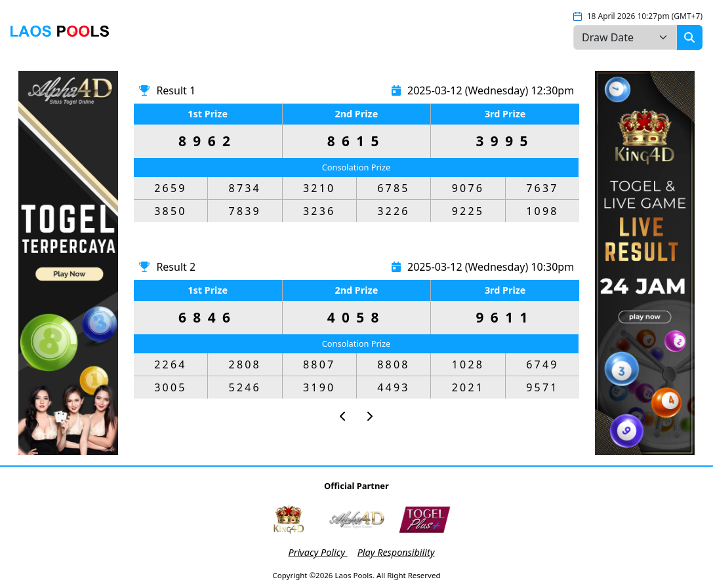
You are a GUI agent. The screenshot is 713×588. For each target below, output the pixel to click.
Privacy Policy (318, 552)
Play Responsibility (396, 552)
